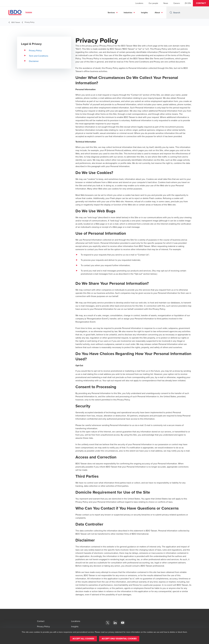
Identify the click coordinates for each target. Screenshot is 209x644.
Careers (177, 3)
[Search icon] (171, 13)
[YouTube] (123, 623)
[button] (201, 3)
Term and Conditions (39, 56)
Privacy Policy (35, 50)
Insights (144, 13)
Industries (128, 13)
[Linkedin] (115, 623)
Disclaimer (34, 61)
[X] (108, 623)
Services (111, 13)
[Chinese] (186, 3)
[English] (190, 3)
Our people (153, 3)
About (157, 13)
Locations (139, 3)
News (166, 3)
